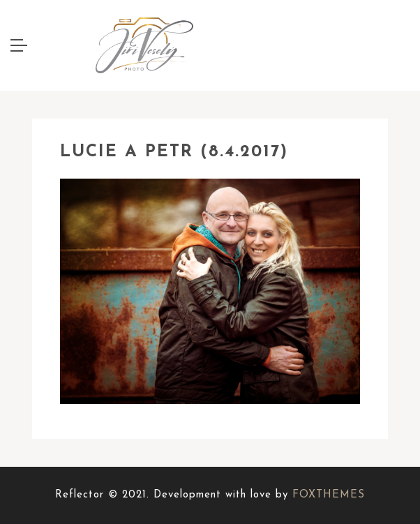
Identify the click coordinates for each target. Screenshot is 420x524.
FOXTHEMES (329, 495)
